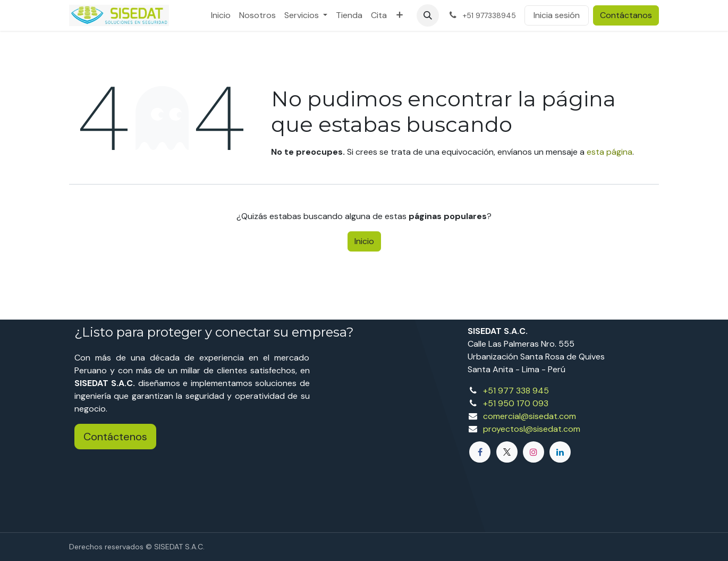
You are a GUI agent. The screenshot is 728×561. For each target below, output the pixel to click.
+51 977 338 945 (516, 391)
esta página (610, 152)
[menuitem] (221, 15)
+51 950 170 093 (516, 403)
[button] (428, 15)
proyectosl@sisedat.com (532, 429)
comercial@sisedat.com (530, 416)
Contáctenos (115, 437)
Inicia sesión (557, 15)
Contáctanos (626, 15)
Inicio (364, 241)
